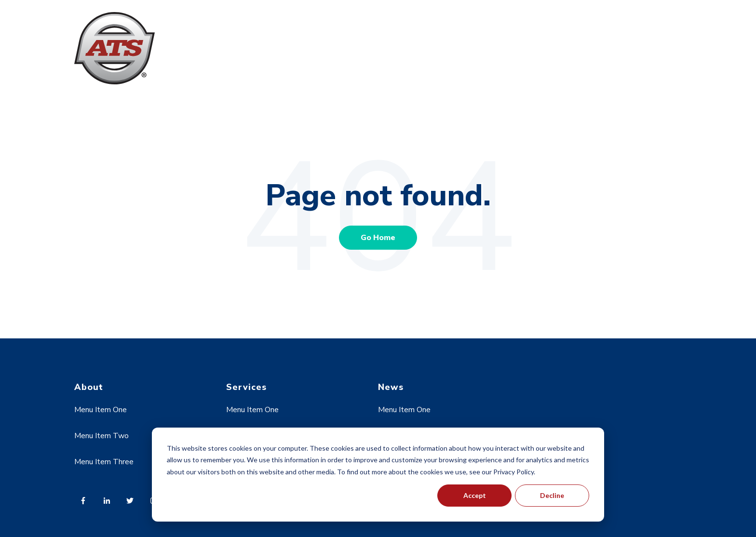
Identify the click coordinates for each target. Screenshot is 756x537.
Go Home (378, 238)
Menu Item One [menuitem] (101, 410)
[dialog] (378, 475)
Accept (475, 495)
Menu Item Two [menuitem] (101, 436)
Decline (552, 495)
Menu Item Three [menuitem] (104, 462)
